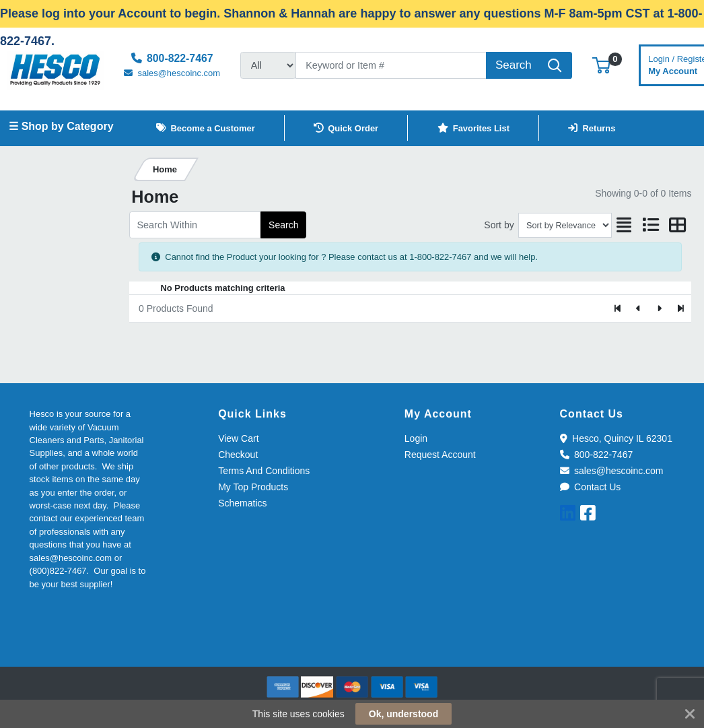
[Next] (659, 308)
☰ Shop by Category (61, 126)
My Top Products (253, 487)
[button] (601, 65)
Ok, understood (403, 714)
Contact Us (591, 487)
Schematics (242, 503)
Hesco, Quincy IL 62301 (616, 438)
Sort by (499, 225)
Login (416, 438)
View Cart (238, 438)
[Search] (391, 65)
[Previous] (639, 308)
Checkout (238, 455)
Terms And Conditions (264, 471)
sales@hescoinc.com (612, 471)
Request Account (440, 455)
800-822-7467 (597, 455)
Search (283, 225)
